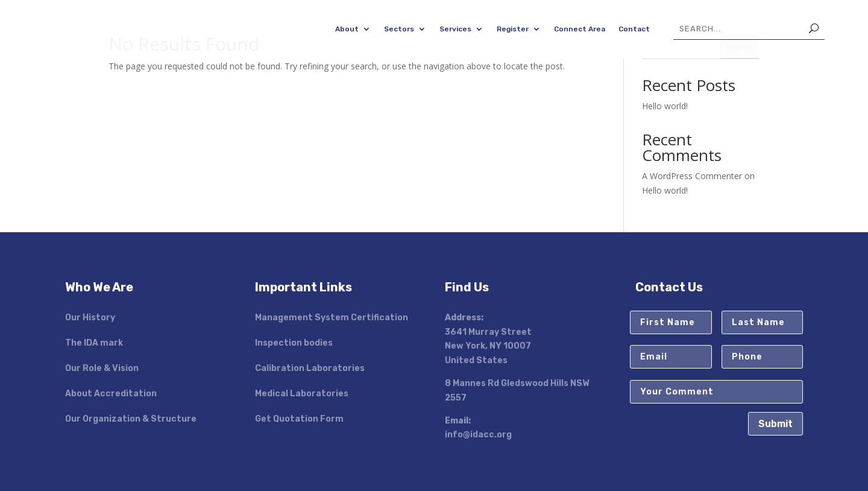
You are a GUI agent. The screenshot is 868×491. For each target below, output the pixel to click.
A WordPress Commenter (692, 176)
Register (513, 29)
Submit (775, 424)
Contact (634, 29)
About (347, 29)
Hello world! (665, 106)
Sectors (399, 29)
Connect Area (580, 29)
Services (455, 29)
